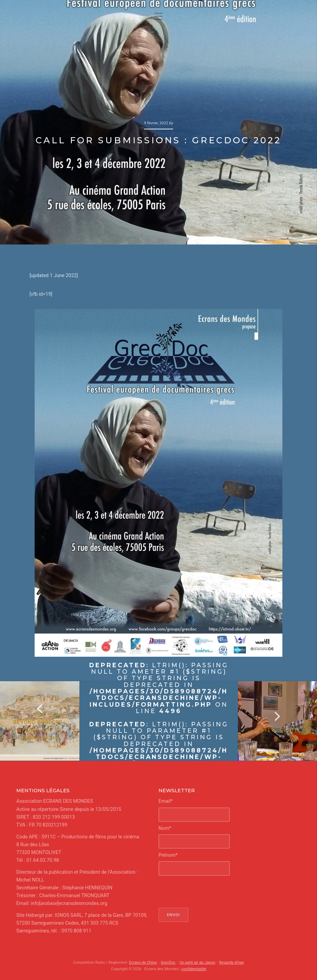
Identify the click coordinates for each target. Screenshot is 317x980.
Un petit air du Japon (198, 962)
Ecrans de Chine (143, 962)
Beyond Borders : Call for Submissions (40, 730)
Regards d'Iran (232, 962)
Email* (166, 801)
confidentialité (194, 969)
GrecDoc (168, 962)
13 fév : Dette (278, 730)
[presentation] (210, 892)
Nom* (165, 828)
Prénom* (168, 855)
